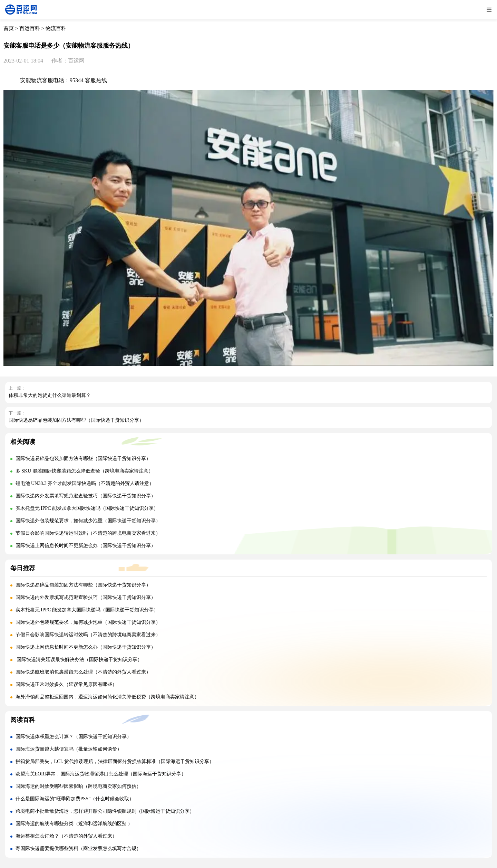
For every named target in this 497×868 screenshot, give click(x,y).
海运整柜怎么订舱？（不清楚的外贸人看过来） (66, 836)
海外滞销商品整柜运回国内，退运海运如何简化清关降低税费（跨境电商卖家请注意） (107, 697)
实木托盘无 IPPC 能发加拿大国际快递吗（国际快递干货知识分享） (87, 508)
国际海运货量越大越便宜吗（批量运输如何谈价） (69, 749)
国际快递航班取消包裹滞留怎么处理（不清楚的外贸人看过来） (83, 672)
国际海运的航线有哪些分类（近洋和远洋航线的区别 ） (74, 824)
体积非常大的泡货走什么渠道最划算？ (50, 395)
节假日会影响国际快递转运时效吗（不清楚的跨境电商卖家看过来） (88, 533)
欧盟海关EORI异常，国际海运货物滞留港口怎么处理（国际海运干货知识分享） (101, 774)
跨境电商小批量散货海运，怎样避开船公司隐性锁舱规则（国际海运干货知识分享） (105, 811)
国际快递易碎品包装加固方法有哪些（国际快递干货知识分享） (76, 420)
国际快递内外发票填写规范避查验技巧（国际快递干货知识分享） (86, 496)
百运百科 (30, 28)
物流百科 (56, 28)
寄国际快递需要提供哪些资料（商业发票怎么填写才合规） (78, 848)
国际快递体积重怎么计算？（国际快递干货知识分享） (74, 737)
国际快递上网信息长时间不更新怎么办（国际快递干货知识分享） (86, 546)
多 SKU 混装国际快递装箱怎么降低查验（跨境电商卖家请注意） (84, 471)
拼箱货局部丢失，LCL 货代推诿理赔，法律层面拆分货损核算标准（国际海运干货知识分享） (115, 761)
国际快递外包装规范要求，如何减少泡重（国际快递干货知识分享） (88, 521)
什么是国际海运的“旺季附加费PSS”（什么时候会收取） (75, 799)
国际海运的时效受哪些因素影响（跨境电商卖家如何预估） (78, 786)
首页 (9, 28)
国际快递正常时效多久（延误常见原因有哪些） (66, 684)
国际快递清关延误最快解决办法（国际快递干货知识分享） (79, 660)
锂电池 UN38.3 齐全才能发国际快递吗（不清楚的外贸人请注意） (85, 483)
